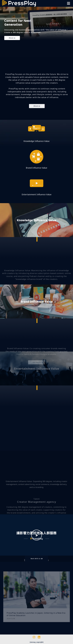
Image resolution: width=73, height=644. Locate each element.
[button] (69, 3)
